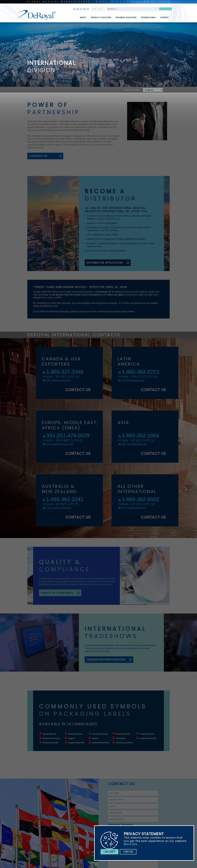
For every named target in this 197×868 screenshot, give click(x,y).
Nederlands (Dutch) (101, 743)
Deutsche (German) (51, 738)
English (72, 738)
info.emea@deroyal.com (60, 444)
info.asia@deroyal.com (134, 444)
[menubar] (122, 16)
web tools (98, 9)
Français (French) (100, 734)
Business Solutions (126, 19)
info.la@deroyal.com (133, 380)
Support (165, 19)
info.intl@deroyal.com (58, 380)
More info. (131, 844)
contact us (38, 156)
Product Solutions (101, 19)
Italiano (95, 738)
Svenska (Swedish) (124, 743)
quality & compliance (57, 593)
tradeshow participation (106, 660)
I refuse (128, 852)
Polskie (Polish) (123, 734)
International (148, 19)
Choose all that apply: (121, 825)
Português (120, 738)
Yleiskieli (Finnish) (148, 738)
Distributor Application (105, 263)
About (83, 19)
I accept (109, 852)
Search (165, 9)
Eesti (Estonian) (75, 734)
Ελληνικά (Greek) (50, 743)
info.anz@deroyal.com (59, 508)
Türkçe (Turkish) (147, 734)
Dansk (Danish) (49, 734)
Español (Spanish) (76, 743)
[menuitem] (81, 16)
